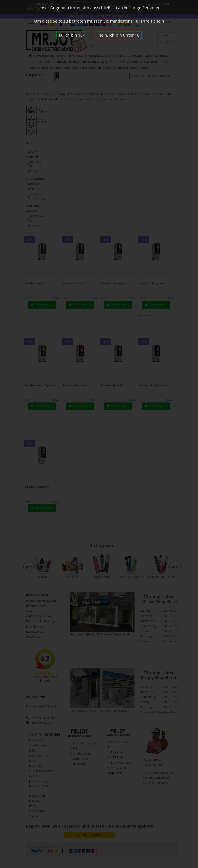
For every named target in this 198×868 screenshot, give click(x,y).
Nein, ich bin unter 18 (119, 35)
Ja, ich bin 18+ (72, 35)
